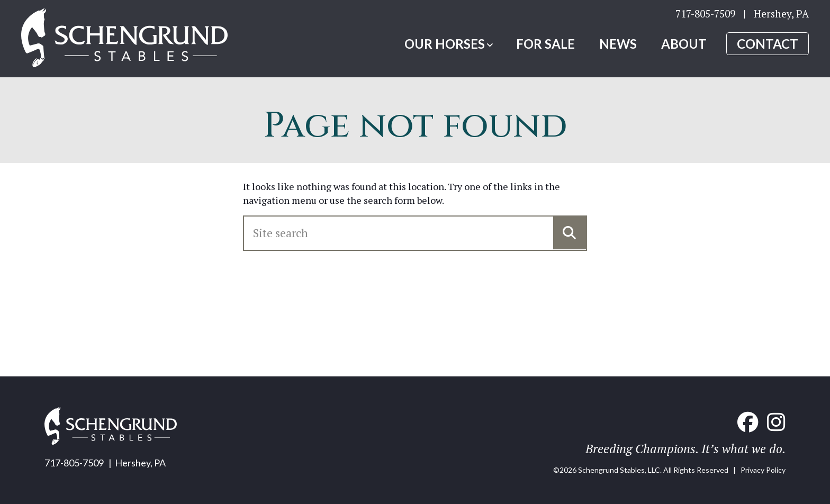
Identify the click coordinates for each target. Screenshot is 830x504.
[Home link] (124, 39)
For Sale (545, 44)
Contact (768, 44)
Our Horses (445, 44)
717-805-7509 (705, 13)
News (618, 44)
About (684, 44)
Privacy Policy (763, 470)
